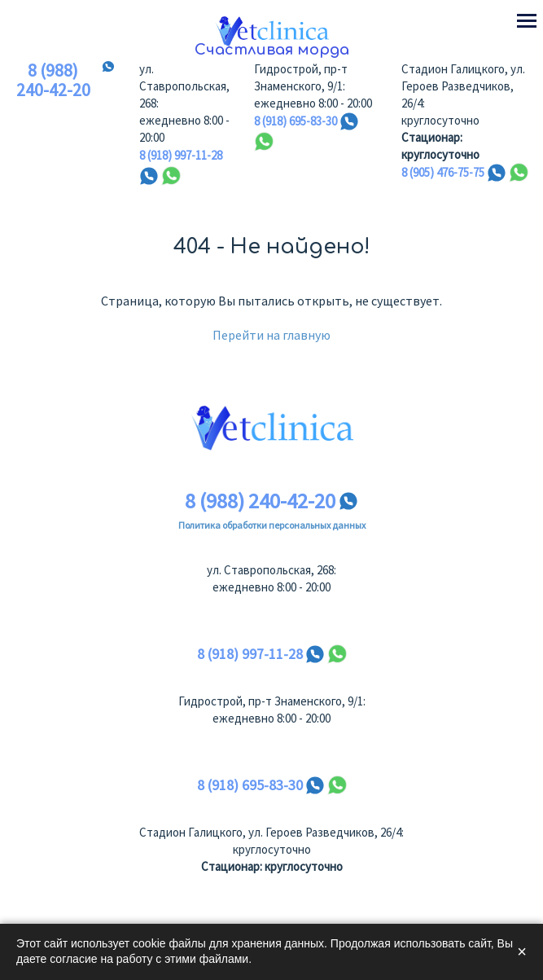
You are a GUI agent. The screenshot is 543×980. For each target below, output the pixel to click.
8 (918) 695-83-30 (296, 121)
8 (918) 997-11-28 (181, 155)
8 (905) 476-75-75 (443, 172)
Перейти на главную (271, 335)
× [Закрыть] (522, 951)
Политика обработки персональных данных (272, 525)
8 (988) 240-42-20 (53, 81)
